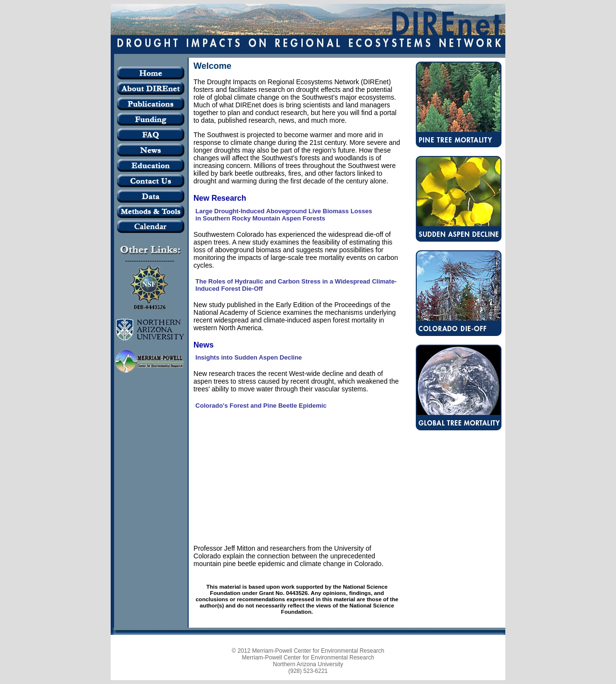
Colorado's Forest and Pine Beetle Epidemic (261, 406)
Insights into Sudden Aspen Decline (249, 357)
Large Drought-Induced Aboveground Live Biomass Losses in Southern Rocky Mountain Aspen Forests (284, 215)
